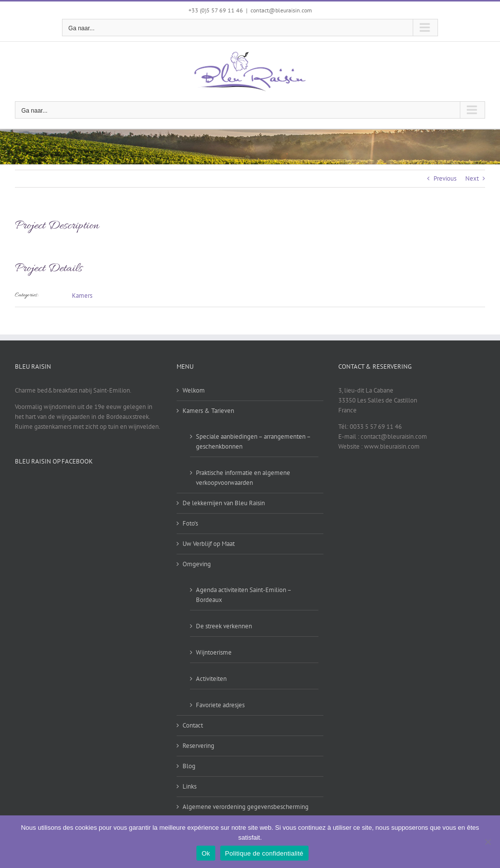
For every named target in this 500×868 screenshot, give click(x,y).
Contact (193, 725)
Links (189, 786)
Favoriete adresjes (220, 705)
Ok (206, 853)
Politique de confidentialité (264, 853)
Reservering (198, 746)
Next (472, 178)
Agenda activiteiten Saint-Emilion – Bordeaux (244, 595)
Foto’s (190, 523)
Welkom (194, 390)
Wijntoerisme (214, 652)
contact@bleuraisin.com (281, 10)
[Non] (488, 842)
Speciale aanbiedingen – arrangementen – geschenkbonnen (253, 441)
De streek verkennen (224, 626)
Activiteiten (211, 679)
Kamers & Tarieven (208, 411)
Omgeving (197, 564)
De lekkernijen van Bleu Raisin (224, 503)
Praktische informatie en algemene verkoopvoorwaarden (243, 478)
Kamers (82, 296)
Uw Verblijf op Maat (209, 544)
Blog (189, 766)
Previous (445, 178)
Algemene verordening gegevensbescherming (246, 807)
